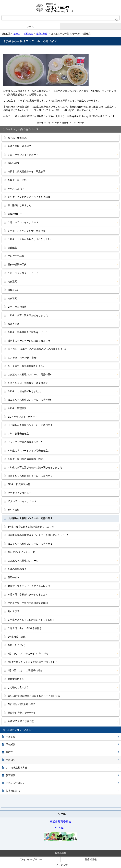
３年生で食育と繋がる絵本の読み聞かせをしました (35, 467)
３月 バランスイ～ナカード (23, 155)
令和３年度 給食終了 (19, 146)
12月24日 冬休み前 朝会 (22, 358)
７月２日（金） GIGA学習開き (25, 628)
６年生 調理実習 (17, 408)
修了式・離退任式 (17, 138)
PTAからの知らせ (15, 783)
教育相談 (11, 775)
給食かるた (14, 290)
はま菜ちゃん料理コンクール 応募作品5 (30, 400)
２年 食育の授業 (17, 307)
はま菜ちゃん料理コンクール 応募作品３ (30, 476)
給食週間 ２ (15, 281)
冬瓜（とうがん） (17, 645)
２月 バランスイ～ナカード (23, 222)
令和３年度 (42, 34)
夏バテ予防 (14, 611)
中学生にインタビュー (19, 493)
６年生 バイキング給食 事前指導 (27, 231)
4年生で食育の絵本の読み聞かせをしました (31, 527)
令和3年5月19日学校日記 (21, 721)
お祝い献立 (14, 163)
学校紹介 (11, 737)
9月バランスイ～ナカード (22, 552)
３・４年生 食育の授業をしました (27, 366)
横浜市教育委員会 (60, 822)
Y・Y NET (60, 828)
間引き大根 (14, 510)
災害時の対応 (13, 791)
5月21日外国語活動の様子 (21, 704)
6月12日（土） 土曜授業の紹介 (25, 670)
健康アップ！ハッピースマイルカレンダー (30, 586)
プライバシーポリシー (30, 859)
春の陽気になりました (19, 205)
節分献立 (12, 248)
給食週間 (12, 298)
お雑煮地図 (14, 324)
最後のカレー (15, 214)
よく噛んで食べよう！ (19, 687)
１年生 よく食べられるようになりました (30, 239)
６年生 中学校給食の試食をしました (28, 332)
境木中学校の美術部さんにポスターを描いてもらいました (38, 535)
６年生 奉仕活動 (17, 180)
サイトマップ (60, 865)
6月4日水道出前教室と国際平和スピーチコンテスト (35, 696)
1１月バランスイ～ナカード (22, 417)
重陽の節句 (14, 577)
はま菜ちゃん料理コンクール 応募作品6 (30, 374)
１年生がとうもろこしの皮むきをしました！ (31, 620)
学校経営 (11, 744)
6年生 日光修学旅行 (19, 484)
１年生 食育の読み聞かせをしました (28, 315)
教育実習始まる (16, 679)
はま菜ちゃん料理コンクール (23, 561)
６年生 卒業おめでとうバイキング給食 (29, 197)
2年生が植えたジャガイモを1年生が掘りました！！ (35, 662)
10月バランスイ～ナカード (22, 501)
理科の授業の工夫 (17, 264)
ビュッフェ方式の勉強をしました (25, 442)
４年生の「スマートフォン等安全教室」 (29, 451)
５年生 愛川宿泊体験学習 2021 (26, 459)
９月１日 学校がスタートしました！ (28, 594)
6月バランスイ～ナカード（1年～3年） (28, 654)
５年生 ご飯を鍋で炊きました (24, 391)
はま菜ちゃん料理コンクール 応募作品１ (30, 544)
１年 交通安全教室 (18, 434)
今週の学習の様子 (17, 569)
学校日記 (28, 34)
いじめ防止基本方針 (17, 768)
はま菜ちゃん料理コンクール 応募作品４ (30, 425)
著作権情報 (91, 859)
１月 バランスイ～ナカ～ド (23, 273)
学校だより (12, 752)
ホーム (30, 26)
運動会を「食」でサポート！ (23, 713)
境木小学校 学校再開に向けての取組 (28, 603)
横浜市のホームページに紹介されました (29, 341)
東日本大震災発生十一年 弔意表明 (27, 171)
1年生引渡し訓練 (17, 637)
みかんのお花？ (16, 188)
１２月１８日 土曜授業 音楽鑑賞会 (28, 383)
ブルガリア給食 (16, 256)
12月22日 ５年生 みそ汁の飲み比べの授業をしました (37, 349)
